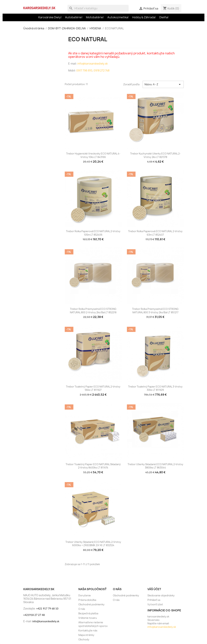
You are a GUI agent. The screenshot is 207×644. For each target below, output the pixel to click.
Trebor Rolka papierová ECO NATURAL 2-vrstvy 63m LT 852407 (155, 233)
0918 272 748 (102, 71)
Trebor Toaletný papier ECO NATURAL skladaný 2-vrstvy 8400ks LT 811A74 (93, 466)
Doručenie (85, 595)
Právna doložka (87, 600)
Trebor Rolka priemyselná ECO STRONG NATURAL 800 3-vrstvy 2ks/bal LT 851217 (155, 311)
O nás (82, 609)
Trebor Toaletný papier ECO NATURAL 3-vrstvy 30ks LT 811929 (155, 388)
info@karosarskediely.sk (92, 64)
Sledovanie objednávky (161, 595)
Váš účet (154, 589)
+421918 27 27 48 (34, 615)
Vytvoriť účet (155, 604)
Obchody (84, 639)
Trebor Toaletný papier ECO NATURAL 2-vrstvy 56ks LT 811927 (93, 388)
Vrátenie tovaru (88, 618)
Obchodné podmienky (91, 604)
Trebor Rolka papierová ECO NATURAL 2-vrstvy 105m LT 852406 (93, 233)
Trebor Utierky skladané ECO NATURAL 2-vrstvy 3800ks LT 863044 (155, 466)
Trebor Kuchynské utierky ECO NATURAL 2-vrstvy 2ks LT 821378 (155, 155)
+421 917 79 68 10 (47, 608)
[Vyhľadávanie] (98, 8)
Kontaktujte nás (88, 630)
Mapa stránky (86, 635)
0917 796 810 (84, 71)
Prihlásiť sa (154, 600)
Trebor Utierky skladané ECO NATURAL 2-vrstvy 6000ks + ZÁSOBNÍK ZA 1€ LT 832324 (93, 544)
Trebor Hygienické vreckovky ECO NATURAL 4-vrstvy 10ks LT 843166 (93, 155)
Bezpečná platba (88, 613)
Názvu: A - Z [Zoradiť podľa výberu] (163, 84)
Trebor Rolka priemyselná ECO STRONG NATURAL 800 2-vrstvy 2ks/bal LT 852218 (93, 311)
